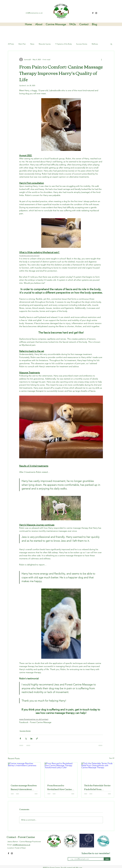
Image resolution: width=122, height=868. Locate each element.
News (32, 44)
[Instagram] (96, 13)
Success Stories (82, 44)
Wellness (95, 44)
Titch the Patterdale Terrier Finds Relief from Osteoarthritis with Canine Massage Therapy (97, 787)
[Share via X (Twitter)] (26, 739)
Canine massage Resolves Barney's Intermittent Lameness (24, 787)
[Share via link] (37, 739)
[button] (111, 44)
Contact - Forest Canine (21, 837)
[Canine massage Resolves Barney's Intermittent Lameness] (24, 772)
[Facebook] (93, 13)
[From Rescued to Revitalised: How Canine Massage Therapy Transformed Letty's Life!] (61, 772)
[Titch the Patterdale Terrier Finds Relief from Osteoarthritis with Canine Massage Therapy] (98, 772)
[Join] (107, 859)
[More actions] (102, 60)
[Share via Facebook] (20, 739)
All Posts (11, 44)
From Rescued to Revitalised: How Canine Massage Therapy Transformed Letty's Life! (60, 787)
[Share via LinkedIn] (31, 739)
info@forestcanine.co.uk (34, 13)
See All (112, 758)
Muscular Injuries (45, 44)
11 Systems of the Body (63, 44)
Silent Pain (22, 44)
